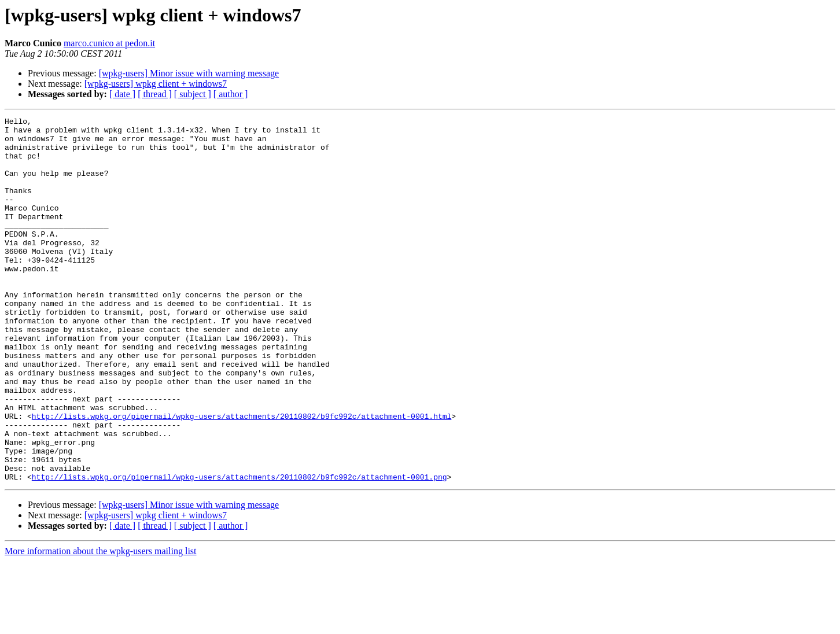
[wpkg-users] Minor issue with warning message (189, 73)
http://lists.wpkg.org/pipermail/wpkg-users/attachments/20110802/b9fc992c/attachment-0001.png (240, 550)
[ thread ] (155, 94)
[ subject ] (193, 94)
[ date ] (122, 94)
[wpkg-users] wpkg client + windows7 (156, 84)
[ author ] (231, 94)
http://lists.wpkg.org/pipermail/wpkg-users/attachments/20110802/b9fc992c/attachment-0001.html (242, 477)
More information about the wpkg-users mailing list (101, 624)
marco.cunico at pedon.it (109, 43)
